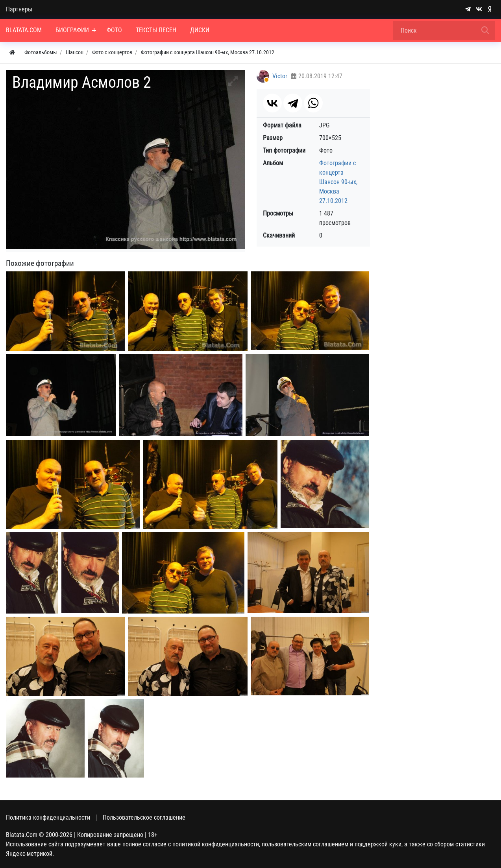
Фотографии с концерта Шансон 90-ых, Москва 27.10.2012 (338, 182)
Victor (280, 76)
